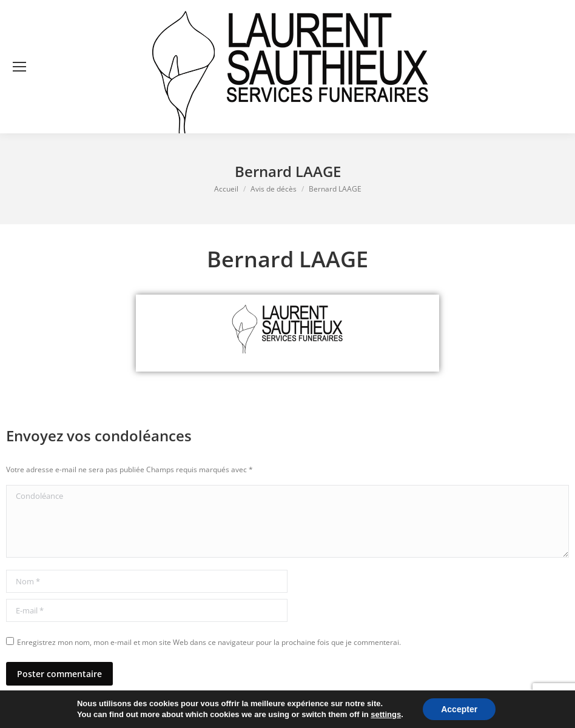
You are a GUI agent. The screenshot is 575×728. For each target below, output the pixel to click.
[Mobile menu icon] (19, 67)
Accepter (459, 709)
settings (386, 714)
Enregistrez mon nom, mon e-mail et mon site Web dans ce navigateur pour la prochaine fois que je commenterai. (209, 642)
